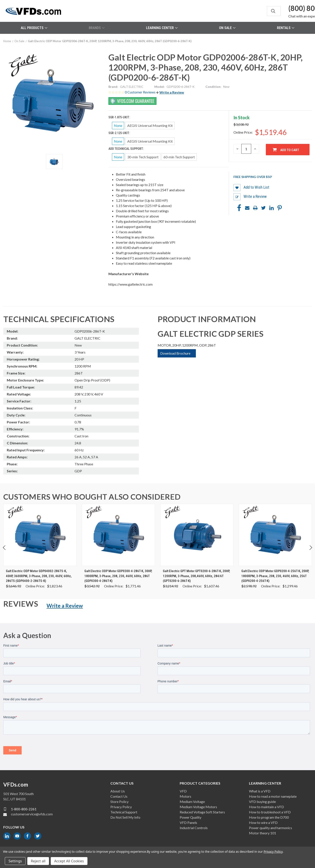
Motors (185, 796)
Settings (15, 861)
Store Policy (119, 802)
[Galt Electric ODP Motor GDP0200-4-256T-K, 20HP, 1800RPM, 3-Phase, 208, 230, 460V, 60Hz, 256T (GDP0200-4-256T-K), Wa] (275, 535)
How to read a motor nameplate (273, 796)
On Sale (227, 28)
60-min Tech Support (179, 157)
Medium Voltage (192, 802)
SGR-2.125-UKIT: (119, 133)
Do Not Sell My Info (125, 817)
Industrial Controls (194, 828)
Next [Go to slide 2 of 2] (311, 552)
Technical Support (124, 812)
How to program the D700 (269, 817)
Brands (97, 28)
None (118, 125)
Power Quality (191, 817)
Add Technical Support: (126, 149)
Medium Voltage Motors (198, 807)
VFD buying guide (262, 802)
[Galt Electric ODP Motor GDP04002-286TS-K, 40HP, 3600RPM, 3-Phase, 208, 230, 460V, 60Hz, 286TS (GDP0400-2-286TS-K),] (40, 535)
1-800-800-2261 (24, 809)
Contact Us (119, 796)
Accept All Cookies (69, 861)
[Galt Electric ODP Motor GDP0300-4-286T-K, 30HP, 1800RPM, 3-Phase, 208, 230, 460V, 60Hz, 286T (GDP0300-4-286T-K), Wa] (118, 535)
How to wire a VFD (263, 822)
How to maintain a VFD (266, 807)
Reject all (38, 861)
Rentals (286, 28)
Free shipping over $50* (253, 177)
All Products (34, 28)
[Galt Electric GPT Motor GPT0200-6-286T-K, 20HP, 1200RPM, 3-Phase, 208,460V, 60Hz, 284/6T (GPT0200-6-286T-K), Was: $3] (197, 535)
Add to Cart (290, 150)
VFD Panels (188, 822)
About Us (118, 791)
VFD (183, 791)
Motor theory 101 (263, 833)
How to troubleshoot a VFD (270, 812)
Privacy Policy (121, 807)
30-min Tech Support (143, 157)
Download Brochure (175, 353)
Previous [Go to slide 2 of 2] (4, 552)
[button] (170, 92)
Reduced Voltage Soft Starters (202, 812)
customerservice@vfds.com (32, 814)
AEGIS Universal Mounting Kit (150, 125)
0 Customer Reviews (140, 92)
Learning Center (162, 28)
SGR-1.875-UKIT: (119, 117)
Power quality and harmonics (271, 828)
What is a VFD (260, 791)
